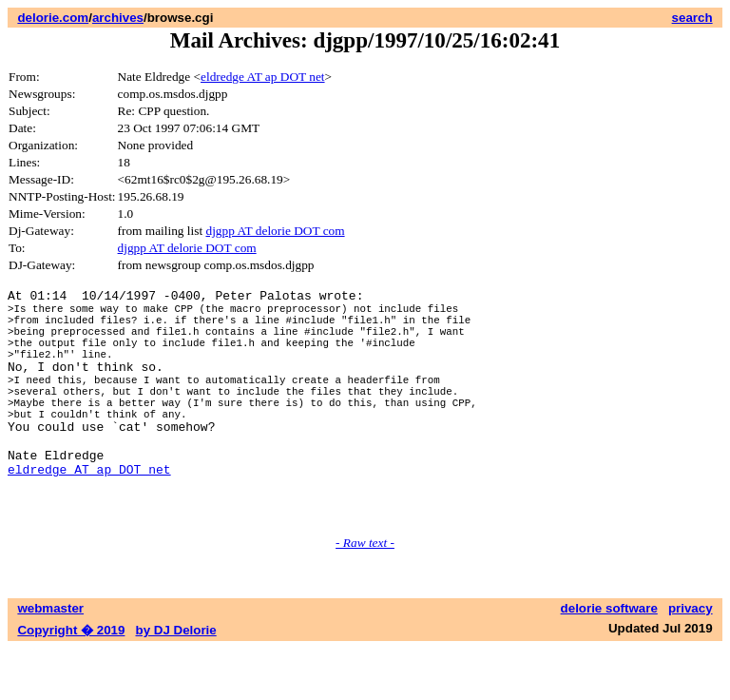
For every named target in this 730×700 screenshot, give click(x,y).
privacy (691, 660)
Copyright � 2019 (71, 681)
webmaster (50, 660)
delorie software (609, 660)
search (692, 18)
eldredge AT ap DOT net (263, 77)
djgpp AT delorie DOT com (275, 231)
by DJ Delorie (176, 681)
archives (118, 18)
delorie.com (53, 18)
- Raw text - (365, 594)
